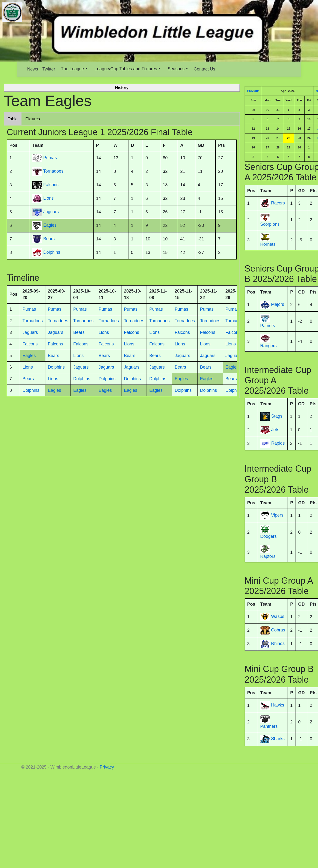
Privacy (107, 767)
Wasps (278, 617)
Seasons (176, 69)
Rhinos (278, 644)
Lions (48, 198)
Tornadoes (53, 171)
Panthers (269, 726)
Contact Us (204, 69)
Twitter (49, 69)
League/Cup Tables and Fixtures (126, 69)
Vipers (277, 515)
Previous (253, 91)
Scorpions (270, 224)
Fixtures (33, 119)
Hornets (268, 244)
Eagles (50, 225)
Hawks (278, 705)
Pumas (50, 158)
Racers (278, 203)
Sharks (278, 739)
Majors (278, 304)
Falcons (51, 185)
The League (72, 69)
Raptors (268, 556)
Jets (275, 430)
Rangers (269, 346)
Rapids (278, 443)
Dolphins (52, 252)
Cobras (278, 630)
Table (13, 119)
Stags (277, 416)
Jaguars (51, 212)
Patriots (268, 326)
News (33, 69)
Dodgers (269, 536)
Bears (49, 239)
